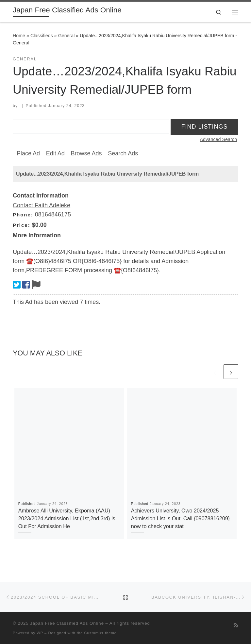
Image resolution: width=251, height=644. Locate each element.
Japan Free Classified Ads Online (67, 623)
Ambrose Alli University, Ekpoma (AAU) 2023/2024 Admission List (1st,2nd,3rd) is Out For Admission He (67, 518)
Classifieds (42, 36)
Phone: (23, 215)
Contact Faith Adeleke (42, 205)
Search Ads (123, 153)
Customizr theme (101, 633)
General (67, 36)
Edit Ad (55, 153)
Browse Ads (86, 153)
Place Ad (28, 153)
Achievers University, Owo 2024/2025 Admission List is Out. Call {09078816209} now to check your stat (180, 518)
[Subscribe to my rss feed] (236, 625)
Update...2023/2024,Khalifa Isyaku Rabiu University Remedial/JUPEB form (107, 174)
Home (19, 36)
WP (40, 633)
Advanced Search (218, 139)
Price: (22, 225)
